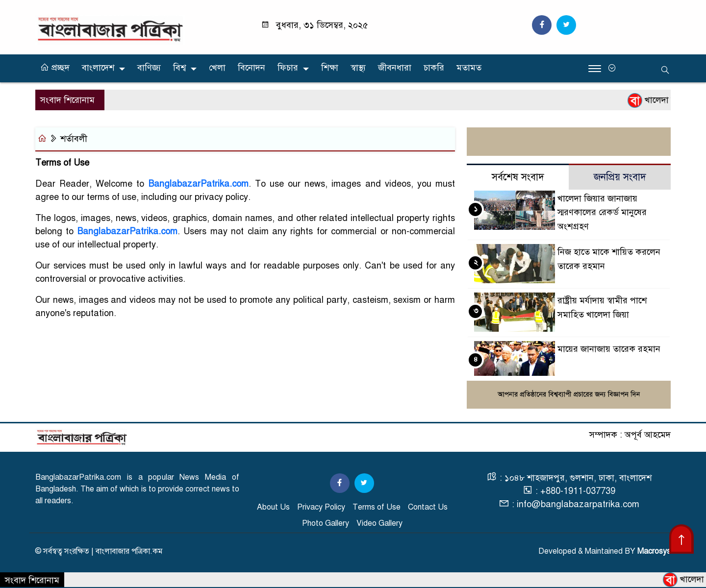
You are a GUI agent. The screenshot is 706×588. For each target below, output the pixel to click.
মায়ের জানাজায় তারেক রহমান (609, 349)
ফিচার (288, 68)
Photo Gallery (326, 523)
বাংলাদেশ (98, 68)
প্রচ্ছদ (55, 68)
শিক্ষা (330, 68)
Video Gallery (379, 523)
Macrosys (654, 551)
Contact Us (428, 507)
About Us (273, 507)
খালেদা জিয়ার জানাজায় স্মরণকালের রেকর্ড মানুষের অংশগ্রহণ (602, 213)
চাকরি (434, 68)
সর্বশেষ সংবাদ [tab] (518, 177)
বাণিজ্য (149, 68)
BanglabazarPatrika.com (199, 184)
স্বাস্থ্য (358, 68)
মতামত (469, 68)
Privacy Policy (321, 507)
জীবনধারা (395, 68)
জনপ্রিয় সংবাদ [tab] (620, 177)
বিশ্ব (179, 68)
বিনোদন (252, 68)
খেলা (217, 68)
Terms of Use (377, 507)
